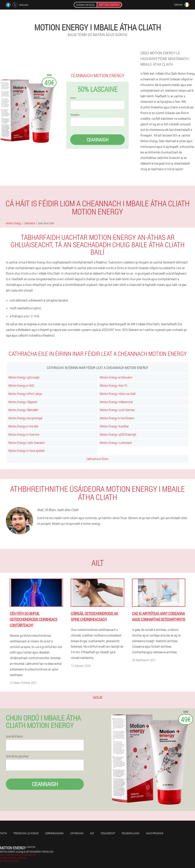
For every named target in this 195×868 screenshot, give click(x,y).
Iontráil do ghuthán (17, 756)
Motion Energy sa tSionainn (116, 377)
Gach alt (98, 697)
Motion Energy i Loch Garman (117, 410)
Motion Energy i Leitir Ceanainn (27, 443)
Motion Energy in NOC (21, 385)
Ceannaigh (97, 140)
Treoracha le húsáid (26, 833)
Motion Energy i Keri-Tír (114, 385)
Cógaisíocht (108, 833)
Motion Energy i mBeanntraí (116, 402)
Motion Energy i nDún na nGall (118, 394)
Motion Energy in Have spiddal (26, 451)
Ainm (73, 98)
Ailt (92, 833)
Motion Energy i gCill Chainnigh (118, 434)
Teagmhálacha (131, 833)
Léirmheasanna (54, 833)
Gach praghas (155, 833)
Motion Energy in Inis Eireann (117, 418)
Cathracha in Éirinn (97, 459)
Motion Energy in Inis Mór (23, 426)
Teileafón (75, 115)
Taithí (3, 833)
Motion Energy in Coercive (24, 434)
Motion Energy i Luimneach (116, 443)
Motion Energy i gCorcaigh (24, 377)
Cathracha (77, 833)
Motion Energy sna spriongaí (25, 418)
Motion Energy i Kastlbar (114, 426)
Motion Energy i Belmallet (23, 410)
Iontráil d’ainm (14, 736)
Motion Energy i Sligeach (23, 402)
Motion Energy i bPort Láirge (25, 394)
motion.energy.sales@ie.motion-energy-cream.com (27, 852)
